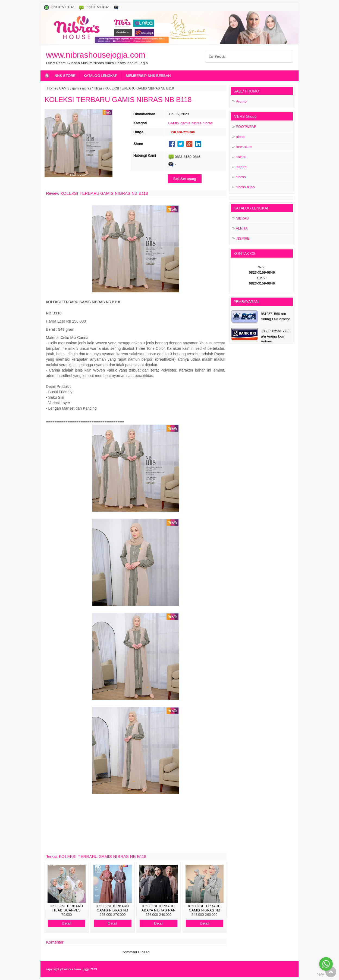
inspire (241, 167)
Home (52, 88)
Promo (241, 101)
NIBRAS (242, 218)
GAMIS (64, 88)
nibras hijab (245, 187)
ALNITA (242, 228)
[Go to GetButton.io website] (326, 974)
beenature (244, 147)
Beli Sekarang (185, 179)
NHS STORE (65, 76)
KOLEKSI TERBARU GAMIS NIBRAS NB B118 (118, 100)
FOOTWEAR (246, 127)
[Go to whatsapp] (326, 964)
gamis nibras (81, 88)
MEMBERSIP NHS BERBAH (148, 76)
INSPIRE (243, 238)
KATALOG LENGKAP (101, 76)
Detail (67, 923)
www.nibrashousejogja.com (96, 55)
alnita (240, 137)
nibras (98, 88)
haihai (241, 157)
